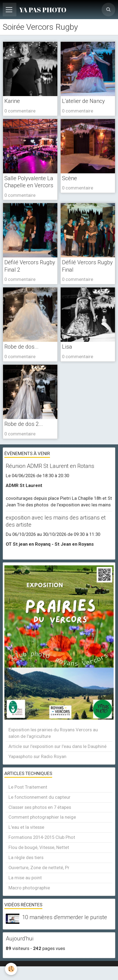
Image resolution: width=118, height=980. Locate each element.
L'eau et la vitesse (26, 827)
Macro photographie (29, 888)
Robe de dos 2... (24, 424)
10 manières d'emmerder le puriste (65, 917)
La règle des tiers (26, 857)
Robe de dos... (21, 347)
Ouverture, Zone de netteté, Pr (39, 868)
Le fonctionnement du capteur (39, 797)
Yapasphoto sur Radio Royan (37, 756)
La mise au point (25, 878)
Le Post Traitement (28, 787)
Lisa (67, 347)
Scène (70, 178)
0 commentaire (20, 111)
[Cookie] (11, 969)
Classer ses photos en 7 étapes (40, 807)
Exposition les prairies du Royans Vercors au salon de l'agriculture (53, 733)
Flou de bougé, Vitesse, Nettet (39, 847)
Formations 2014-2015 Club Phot (42, 837)
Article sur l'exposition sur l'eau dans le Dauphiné (57, 746)
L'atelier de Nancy (83, 101)
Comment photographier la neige (42, 817)
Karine (12, 101)
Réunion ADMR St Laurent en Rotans (50, 466)
